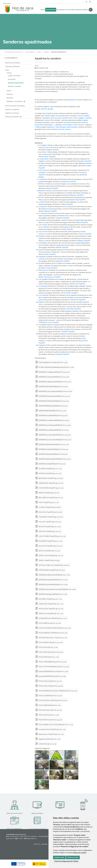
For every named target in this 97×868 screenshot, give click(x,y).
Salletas (44, 243)
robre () (73, 118)
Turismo (46, 52)
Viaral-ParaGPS (52, 268)
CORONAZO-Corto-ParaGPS (49, 322)
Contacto (37, 844)
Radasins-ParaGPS (84, 241)
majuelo (85, 120)
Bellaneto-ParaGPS (76, 195)
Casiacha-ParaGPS (63, 354)
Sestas (41, 250)
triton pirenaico (61, 127)
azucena (59, 116)
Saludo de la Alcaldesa (13, 63)
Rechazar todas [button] (73, 857)
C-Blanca (38, 127)
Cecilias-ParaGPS (67, 229)
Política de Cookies (80, 853)
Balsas (44, 220)
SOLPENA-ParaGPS (74, 309)
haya (44, 118)
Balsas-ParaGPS (82, 222)
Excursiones (12, 79)
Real (42, 202)
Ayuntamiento (51, 10)
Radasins (42, 236)
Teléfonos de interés (12, 113)
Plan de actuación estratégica (15, 106)
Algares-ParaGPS (53, 150)
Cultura (9, 91)
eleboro (47, 120)
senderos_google (47, 109)
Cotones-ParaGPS (85, 234)
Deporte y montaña (14, 86)
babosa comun (72, 125)
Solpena (41, 302)
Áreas (39, 52)
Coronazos (45, 170)
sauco (53, 122)
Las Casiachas (44, 295)
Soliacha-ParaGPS (50, 211)
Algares (44, 145)
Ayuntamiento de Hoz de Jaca (14, 52)
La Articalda (43, 286)
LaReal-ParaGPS (67, 204)
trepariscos (51, 127)
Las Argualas (43, 279)
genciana (65, 120)
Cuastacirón (43, 179)
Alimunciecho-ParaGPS (52, 277)
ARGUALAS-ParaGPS (77, 284)
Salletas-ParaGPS (62, 247)
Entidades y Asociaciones (16, 101)
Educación (10, 98)
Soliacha (44, 207)
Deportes (10, 94)
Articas (44, 152)
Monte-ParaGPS (52, 188)
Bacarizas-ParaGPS (84, 161)
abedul (48, 116)
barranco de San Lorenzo (62, 129)
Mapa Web (44, 844)
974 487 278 (19, 839)
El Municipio (61, 10)
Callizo (43, 163)
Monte (43, 184)
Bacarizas (45, 159)
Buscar (91, 10)
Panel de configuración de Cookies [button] (66, 861)
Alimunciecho (43, 270)
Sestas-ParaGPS (50, 254)
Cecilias (44, 225)
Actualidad (71, 10)
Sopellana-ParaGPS (63, 261)
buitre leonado (72, 127)
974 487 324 (10, 839)
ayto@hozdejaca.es (31, 839)
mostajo (66, 122)
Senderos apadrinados (16, 83)
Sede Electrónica (82, 10)
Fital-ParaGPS (80, 200)
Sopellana (42, 257)
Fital (42, 197)
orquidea (86, 116)
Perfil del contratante (14, 117)
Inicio (43, 10)
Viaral (42, 263)
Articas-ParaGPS (50, 157)
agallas (82, 118)
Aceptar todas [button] (59, 857)
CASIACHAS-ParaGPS (78, 300)
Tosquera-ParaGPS (62, 218)
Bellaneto (42, 191)
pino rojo (54, 118)
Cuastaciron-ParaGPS (68, 182)
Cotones (45, 232)
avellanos (88, 118)
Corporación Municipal (12, 66)
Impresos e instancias (12, 109)
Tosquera (44, 213)
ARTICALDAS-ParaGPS (69, 293)
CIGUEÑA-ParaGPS (68, 332)
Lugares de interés (14, 76)
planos (73, 100)
